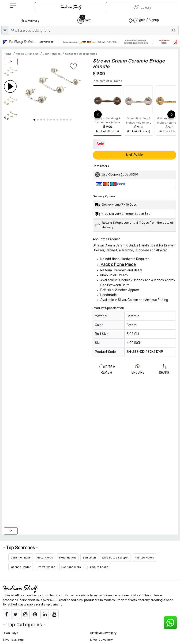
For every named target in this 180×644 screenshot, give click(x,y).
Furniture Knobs (98, 567)
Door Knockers (71, 567)
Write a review (106, 369)
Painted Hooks (144, 558)
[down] (11, 531)
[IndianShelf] (71, 7)
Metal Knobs (45, 558)
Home (8, 54)
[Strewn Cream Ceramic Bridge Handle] (11, 72)
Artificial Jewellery (103, 633)
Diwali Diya (11, 633)
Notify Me (135, 155)
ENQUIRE (138, 369)
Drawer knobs (46, 567)
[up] (11, 62)
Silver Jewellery (101, 640)
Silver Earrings (13, 640)
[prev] (98, 114)
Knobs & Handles (27, 54)
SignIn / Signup (148, 20)
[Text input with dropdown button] (93, 30)
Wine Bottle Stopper (115, 558)
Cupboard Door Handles (81, 54)
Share (164, 369)
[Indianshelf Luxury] (142, 7)
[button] (34, 120)
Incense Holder (21, 567)
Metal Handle (68, 558)
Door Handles (52, 54)
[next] (171, 114)
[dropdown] (5, 30)
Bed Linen (89, 558)
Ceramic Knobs (21, 558)
